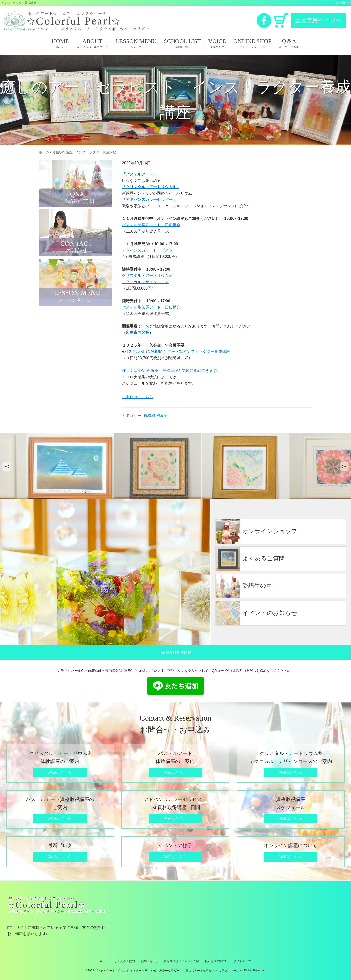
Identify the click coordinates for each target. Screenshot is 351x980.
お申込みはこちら (137, 397)
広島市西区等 (137, 333)
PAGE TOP (179, 653)
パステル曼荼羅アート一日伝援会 (151, 225)
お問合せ (344, 3)
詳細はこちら (60, 772)
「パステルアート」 (139, 174)
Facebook (264, 20)
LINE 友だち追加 (175, 686)
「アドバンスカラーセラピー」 (149, 200)
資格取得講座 (155, 416)
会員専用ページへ (318, 20)
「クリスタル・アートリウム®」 (151, 187)
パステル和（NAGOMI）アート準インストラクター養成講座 (177, 352)
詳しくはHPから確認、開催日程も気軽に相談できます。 (171, 371)
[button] (7, 466)
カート (281, 20)
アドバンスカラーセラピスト (147, 250)
